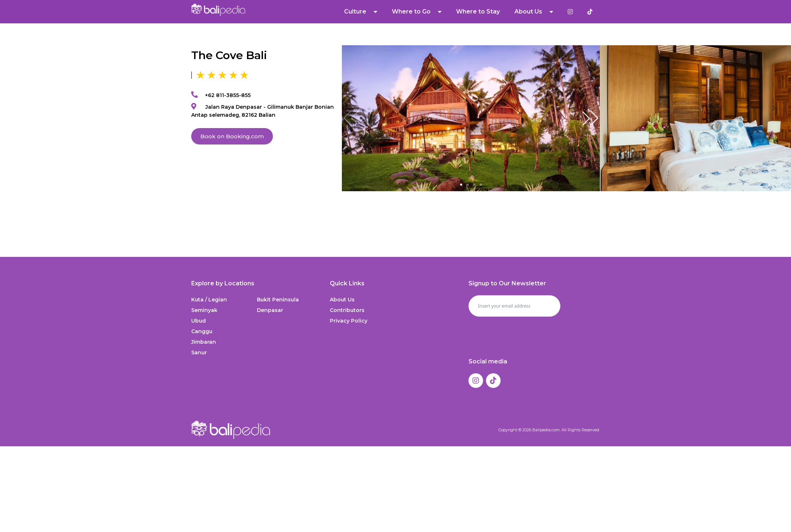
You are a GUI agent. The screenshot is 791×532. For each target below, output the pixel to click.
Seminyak (204, 310)
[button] (590, 118)
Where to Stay (478, 11)
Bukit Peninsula (278, 300)
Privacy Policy (349, 321)
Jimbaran (204, 342)
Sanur (199, 352)
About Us (534, 12)
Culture (361, 12)
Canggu (202, 331)
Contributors (347, 310)
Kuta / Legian (209, 300)
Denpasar (270, 310)
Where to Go (417, 12)
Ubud (198, 321)
